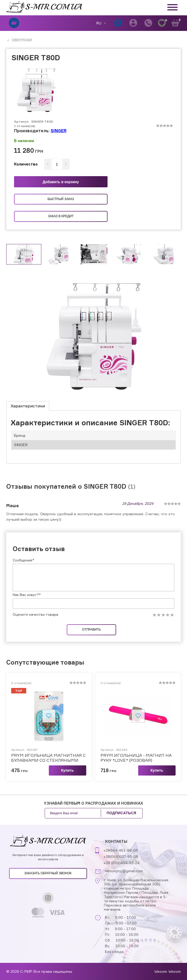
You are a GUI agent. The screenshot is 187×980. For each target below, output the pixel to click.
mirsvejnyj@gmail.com (124, 871)
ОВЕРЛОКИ (21, 40)
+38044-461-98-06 (121, 850)
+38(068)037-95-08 (121, 856)
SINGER (59, 131)
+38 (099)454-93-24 (121, 863)
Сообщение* (24, 560)
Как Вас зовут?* (27, 595)
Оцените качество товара (35, 615)
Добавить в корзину (61, 182)
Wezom (175, 971)
